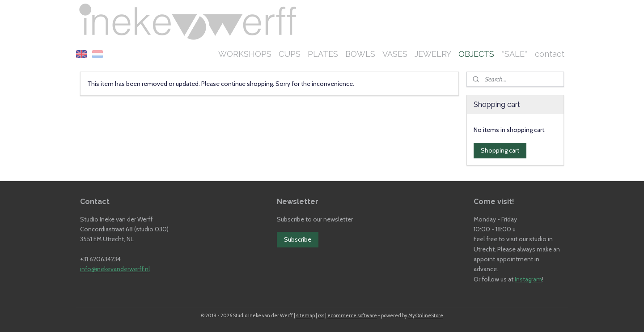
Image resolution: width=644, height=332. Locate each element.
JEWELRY (433, 54)
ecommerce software (352, 315)
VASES (395, 54)
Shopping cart (500, 150)
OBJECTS (476, 54)
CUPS (290, 54)
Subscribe (298, 239)
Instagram (528, 279)
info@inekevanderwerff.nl (115, 269)
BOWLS (360, 54)
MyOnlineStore (426, 315)
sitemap (305, 315)
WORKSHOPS (245, 54)
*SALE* (515, 54)
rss (321, 315)
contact (550, 54)
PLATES (323, 54)
